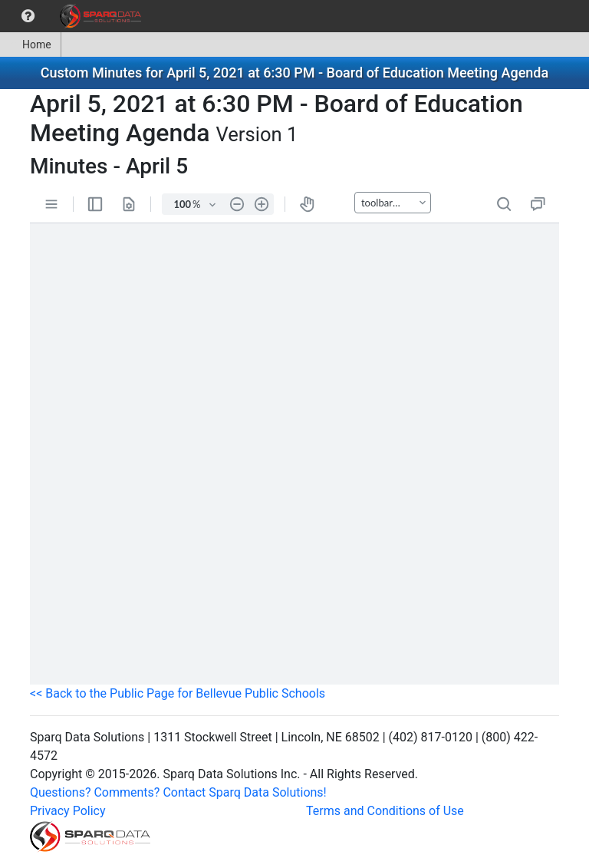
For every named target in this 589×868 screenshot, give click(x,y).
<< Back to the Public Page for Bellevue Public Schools (178, 693)
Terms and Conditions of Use (385, 811)
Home (30, 45)
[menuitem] (28, 16)
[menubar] (74, 16)
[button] (28, 16)
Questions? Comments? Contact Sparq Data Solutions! (178, 792)
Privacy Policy (68, 811)
